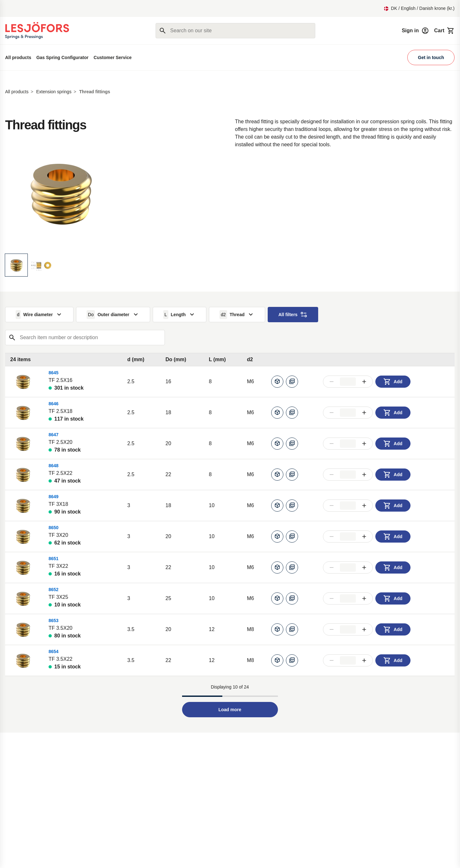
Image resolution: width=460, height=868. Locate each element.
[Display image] (16, 265)
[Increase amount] (364, 382)
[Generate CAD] (277, 382)
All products (18, 57)
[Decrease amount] (332, 382)
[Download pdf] (292, 382)
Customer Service (113, 57)
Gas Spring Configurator (62, 57)
